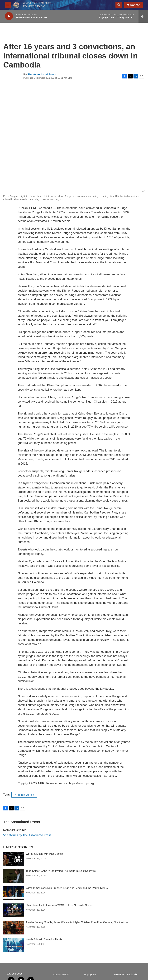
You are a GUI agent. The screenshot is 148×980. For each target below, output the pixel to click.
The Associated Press (42, 75)
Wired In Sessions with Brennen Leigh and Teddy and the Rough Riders (67, 888)
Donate (135, 5)
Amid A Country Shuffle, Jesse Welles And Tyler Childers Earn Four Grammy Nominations (77, 922)
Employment (90, 975)
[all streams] (143, 16)
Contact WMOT (61, 975)
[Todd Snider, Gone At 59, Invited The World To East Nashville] (14, 876)
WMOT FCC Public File (126, 975)
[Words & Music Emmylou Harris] (14, 945)
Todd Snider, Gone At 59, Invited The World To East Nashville (61, 871)
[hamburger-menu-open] (8, 5)
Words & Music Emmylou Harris (44, 939)
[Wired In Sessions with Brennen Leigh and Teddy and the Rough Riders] (14, 893)
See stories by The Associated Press (27, 835)
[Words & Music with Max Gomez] (14, 859)
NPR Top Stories (24, 795)
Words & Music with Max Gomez (44, 854)
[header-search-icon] (119, 5)
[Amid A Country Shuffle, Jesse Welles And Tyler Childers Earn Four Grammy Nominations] (14, 928)
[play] (9, 16)
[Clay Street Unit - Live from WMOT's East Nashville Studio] (14, 910)
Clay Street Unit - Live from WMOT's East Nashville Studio (59, 905)
